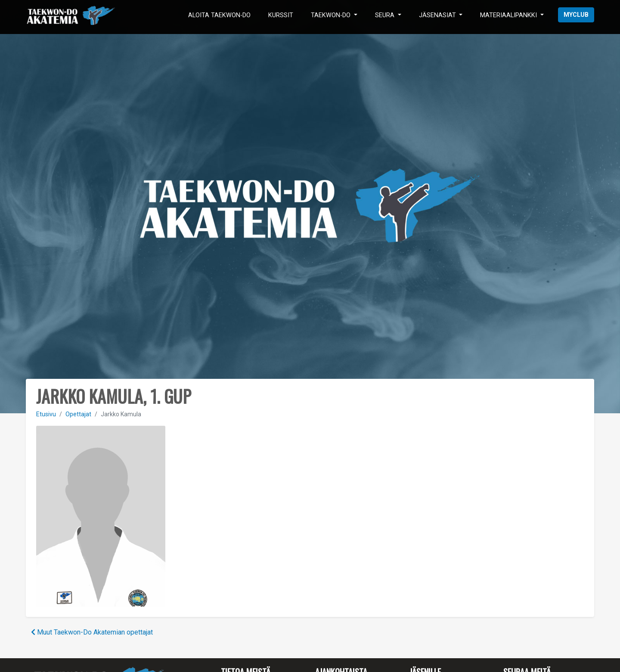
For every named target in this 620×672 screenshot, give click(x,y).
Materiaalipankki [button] (509, 15)
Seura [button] (386, 15)
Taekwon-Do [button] (332, 15)
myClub (576, 15)
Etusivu (46, 414)
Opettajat (78, 414)
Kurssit (281, 15)
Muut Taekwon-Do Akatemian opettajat (92, 632)
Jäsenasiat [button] (438, 15)
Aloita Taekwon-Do (219, 15)
